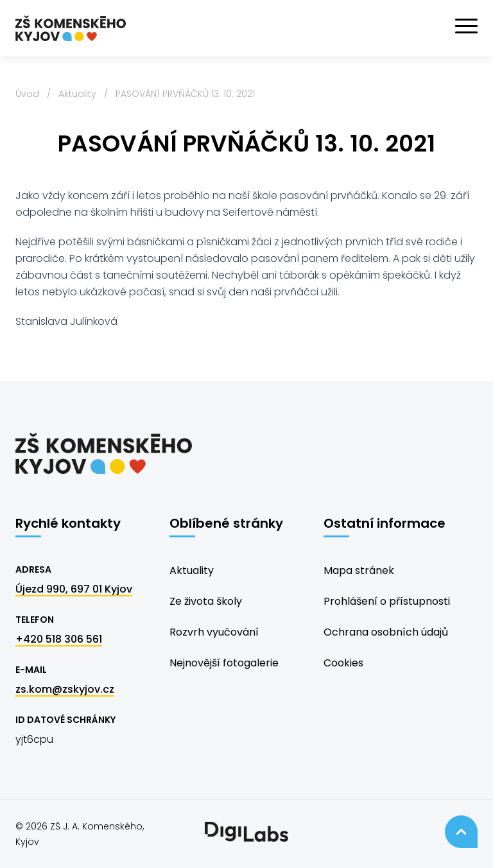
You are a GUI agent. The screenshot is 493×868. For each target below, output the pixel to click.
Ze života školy (206, 601)
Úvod (27, 94)
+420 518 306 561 (59, 639)
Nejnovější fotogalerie (224, 663)
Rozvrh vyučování (214, 632)
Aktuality (77, 94)
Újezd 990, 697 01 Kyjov (74, 589)
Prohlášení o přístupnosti (387, 601)
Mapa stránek (359, 570)
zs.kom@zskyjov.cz (65, 689)
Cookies (343, 663)
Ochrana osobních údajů (386, 632)
